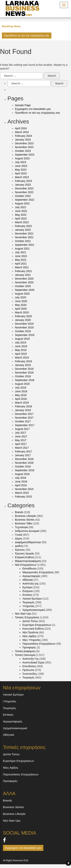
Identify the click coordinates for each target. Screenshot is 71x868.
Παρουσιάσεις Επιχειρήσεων (39, 644)
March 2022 (22, 222)
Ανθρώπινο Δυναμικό (27, 531)
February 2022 (23, 226)
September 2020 (25, 290)
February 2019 (23, 361)
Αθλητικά (28, 580)
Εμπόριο (27, 587)
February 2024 (23, 136)
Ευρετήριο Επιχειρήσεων (37, 625)
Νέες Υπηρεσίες (32, 640)
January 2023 (23, 185)
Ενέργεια (28, 591)
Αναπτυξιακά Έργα (33, 662)
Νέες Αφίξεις (30, 636)
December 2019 (24, 324)
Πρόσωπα (28, 670)
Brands (19, 512)
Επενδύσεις (29, 666)
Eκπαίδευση (29, 569)
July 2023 (21, 162)
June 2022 (21, 211)
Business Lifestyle (25, 516)
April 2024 (21, 128)
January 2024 (23, 140)
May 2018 (21, 395)
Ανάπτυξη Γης (31, 659)
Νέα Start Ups (23, 614)
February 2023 (23, 181)
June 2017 (21, 436)
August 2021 (22, 249)
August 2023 (22, 158)
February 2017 (23, 451)
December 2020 (24, 279)
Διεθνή (19, 546)
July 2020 (21, 297)
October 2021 (23, 241)
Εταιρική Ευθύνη (25, 557)
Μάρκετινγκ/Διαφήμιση (28, 561)
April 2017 (21, 444)
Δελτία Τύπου (30, 621)
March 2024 (22, 132)
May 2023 (21, 170)
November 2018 (24, 373)
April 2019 (21, 354)
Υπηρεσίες (29, 606)
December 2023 (24, 143)
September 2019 (25, 335)
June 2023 (21, 166)
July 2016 (21, 478)
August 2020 (22, 294)
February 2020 (23, 316)
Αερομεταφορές (31, 576)
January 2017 (23, 455)
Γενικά (19, 535)
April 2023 (21, 173)
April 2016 (21, 485)
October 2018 (23, 376)
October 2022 (23, 196)
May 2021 (21, 260)
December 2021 (24, 234)
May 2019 (21, 350)
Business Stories (25, 520)
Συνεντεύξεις (30, 674)
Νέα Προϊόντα (30, 632)
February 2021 (23, 271)
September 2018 (25, 380)
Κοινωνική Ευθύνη (33, 629)
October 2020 (23, 286)
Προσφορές (29, 647)
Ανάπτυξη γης (31, 584)
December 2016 (24, 459)
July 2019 (21, 343)
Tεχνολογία (21, 527)
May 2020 (21, 305)
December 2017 (24, 414)
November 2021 (24, 237)
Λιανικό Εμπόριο (32, 599)
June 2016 (21, 482)
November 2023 (24, 147)
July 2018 (21, 388)
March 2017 (22, 448)
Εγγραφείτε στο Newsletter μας (33, 109)
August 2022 (22, 203)
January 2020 (23, 320)
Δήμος (19, 538)
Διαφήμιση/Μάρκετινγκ (28, 542)
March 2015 (22, 493)
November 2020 (24, 282)
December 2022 (24, 188)
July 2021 (21, 252)
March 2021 (22, 267)
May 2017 (21, 440)
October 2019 (23, 331)
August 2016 (22, 474)
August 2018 (22, 384)
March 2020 (22, 312)
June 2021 (21, 256)
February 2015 (23, 497)
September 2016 (25, 470)
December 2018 (24, 369)
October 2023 (23, 151)
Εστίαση (27, 595)
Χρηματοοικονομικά (34, 610)
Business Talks (24, 523)
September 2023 (25, 155)
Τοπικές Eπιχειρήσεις (27, 617)
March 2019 (22, 358)
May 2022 (21, 215)
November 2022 (24, 192)
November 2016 (24, 463)
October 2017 (23, 421)
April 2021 (21, 264)
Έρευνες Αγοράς (25, 553)
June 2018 (21, 391)
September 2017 (25, 425)
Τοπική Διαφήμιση (25, 651)
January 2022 (23, 230)
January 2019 (23, 365)
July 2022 (21, 207)
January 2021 (23, 275)
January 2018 (23, 410)
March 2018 (22, 403)
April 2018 (21, 399)
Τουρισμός (28, 602)
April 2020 (21, 309)
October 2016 (23, 467)
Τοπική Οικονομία (25, 655)
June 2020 (21, 301)
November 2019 (24, 327)
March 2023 (22, 177)
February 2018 (23, 406)
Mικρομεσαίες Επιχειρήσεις (38, 572)
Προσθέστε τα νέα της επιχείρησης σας (27, 36)
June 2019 (21, 346)
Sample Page (23, 105)
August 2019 (22, 339)
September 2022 (25, 200)
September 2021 (25, 245)
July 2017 (21, 433)
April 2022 (21, 219)
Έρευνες (20, 550)
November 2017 (24, 418)
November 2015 (24, 489)
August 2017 (22, 429)
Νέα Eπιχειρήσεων (26, 565)
